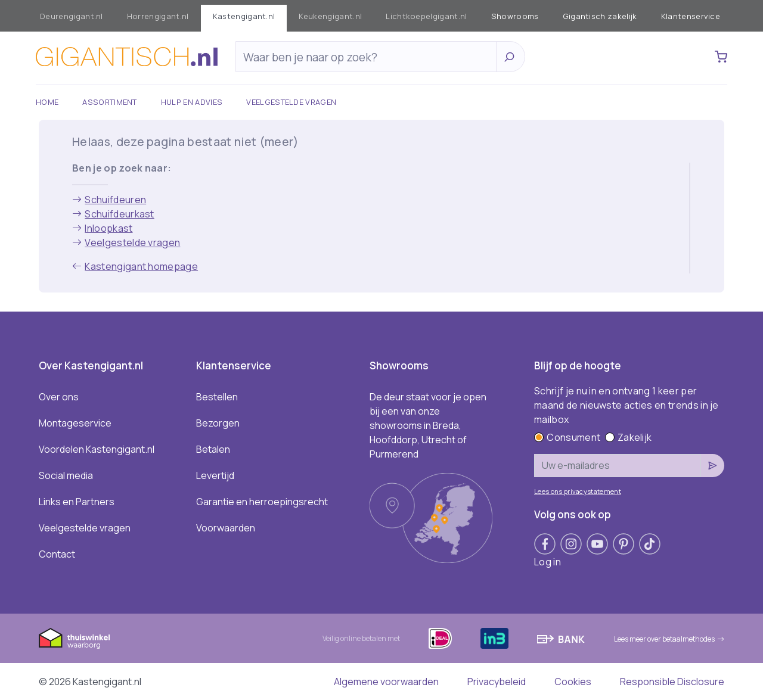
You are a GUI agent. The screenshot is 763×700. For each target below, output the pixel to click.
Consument (567, 437)
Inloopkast (103, 228)
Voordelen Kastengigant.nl (97, 449)
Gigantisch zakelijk (600, 16)
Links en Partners (77, 502)
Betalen (213, 449)
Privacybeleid (497, 682)
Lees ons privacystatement (578, 491)
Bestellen (217, 397)
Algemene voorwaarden (386, 682)
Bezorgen (218, 423)
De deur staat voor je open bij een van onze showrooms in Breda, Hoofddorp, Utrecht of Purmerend (428, 425)
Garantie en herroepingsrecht (262, 502)
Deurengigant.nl (72, 16)
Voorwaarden (226, 528)
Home (47, 102)
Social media (66, 475)
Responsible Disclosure (672, 682)
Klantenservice (691, 16)
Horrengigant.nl (158, 16)
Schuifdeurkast (113, 214)
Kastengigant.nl (244, 16)
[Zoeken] (369, 57)
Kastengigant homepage (135, 266)
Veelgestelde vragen (291, 102)
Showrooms (515, 16)
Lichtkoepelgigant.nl (426, 16)
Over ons (59, 397)
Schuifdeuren (109, 200)
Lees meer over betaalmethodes (669, 639)
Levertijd (215, 475)
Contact (57, 554)
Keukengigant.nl (330, 16)
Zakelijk (629, 437)
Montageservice (75, 423)
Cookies (573, 682)
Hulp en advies (192, 102)
